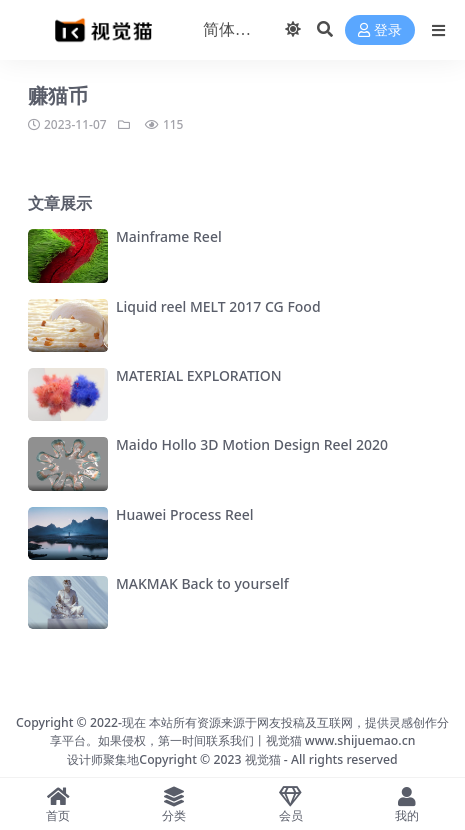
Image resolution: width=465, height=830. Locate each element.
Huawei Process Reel (185, 514)
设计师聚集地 (103, 759)
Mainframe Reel (169, 236)
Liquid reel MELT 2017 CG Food (218, 306)
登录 (380, 30)
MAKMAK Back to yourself (202, 583)
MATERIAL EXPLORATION (199, 375)
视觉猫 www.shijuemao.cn (341, 740)
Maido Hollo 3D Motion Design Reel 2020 (252, 444)
